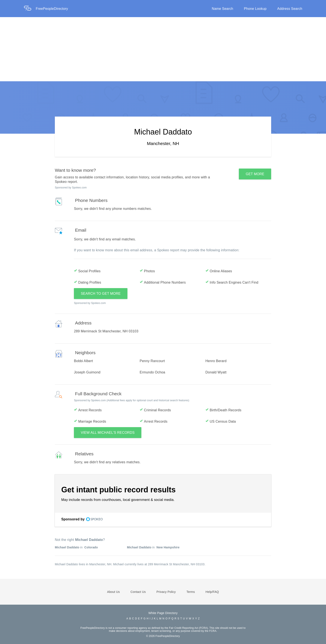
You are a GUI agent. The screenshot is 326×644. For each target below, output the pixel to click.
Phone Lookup (255, 9)
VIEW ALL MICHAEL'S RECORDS (108, 433)
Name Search (223, 9)
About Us (113, 592)
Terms (191, 592)
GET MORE (255, 174)
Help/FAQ (212, 592)
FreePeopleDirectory (52, 9)
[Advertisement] (163, 49)
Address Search (290, 9)
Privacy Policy (166, 592)
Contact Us (138, 592)
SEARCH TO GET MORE (101, 294)
